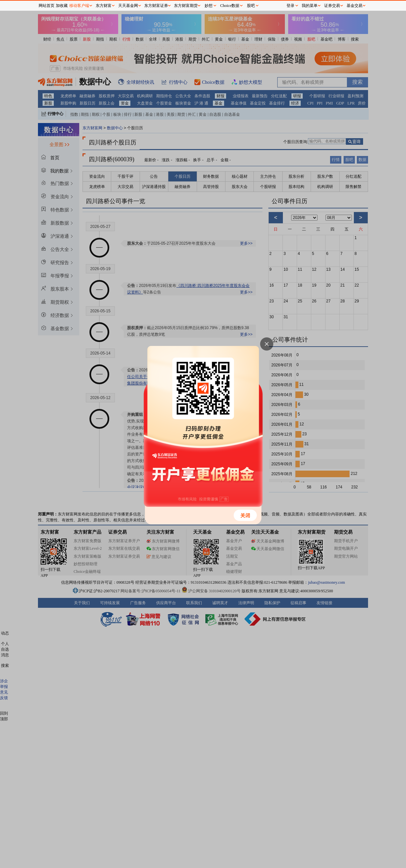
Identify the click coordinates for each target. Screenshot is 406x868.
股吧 (251, 6)
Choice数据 (230, 6)
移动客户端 (79, 6)
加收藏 (62, 6)
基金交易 (355, 6)
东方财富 (104, 6)
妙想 (209, 6)
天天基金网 (128, 6)
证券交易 (332, 6)
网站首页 (47, 6)
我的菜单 (310, 6)
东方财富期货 (186, 6)
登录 (290, 6)
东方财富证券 (156, 6)
